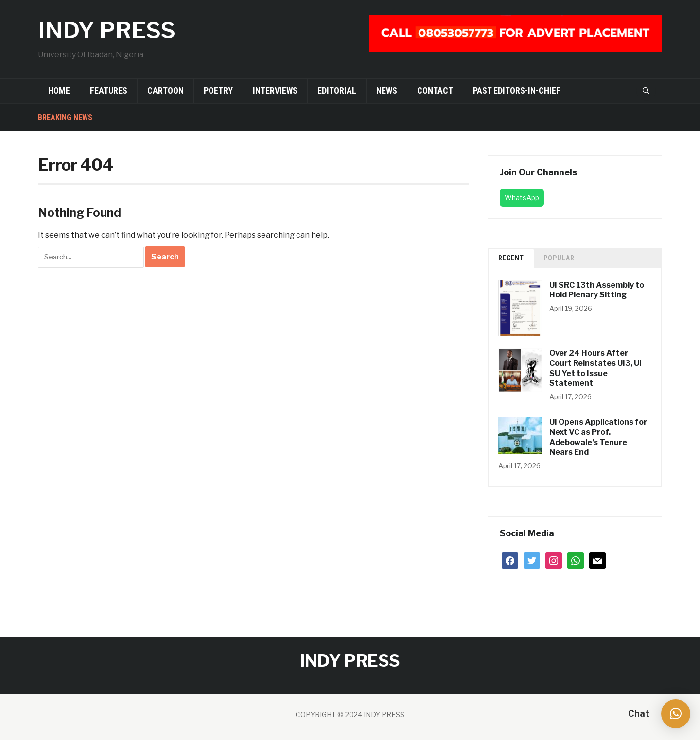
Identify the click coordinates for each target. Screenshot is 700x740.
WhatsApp (522, 198)
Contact (435, 91)
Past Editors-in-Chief (517, 91)
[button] (676, 714)
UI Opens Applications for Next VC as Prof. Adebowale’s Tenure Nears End (598, 437)
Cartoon (166, 91)
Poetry (218, 91)
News (387, 91)
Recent (511, 258)
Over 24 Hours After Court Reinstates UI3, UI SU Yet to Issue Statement (595, 368)
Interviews (275, 91)
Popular (559, 258)
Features (109, 91)
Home (59, 91)
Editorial (337, 91)
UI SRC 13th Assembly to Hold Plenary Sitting (597, 290)
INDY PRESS (108, 30)
